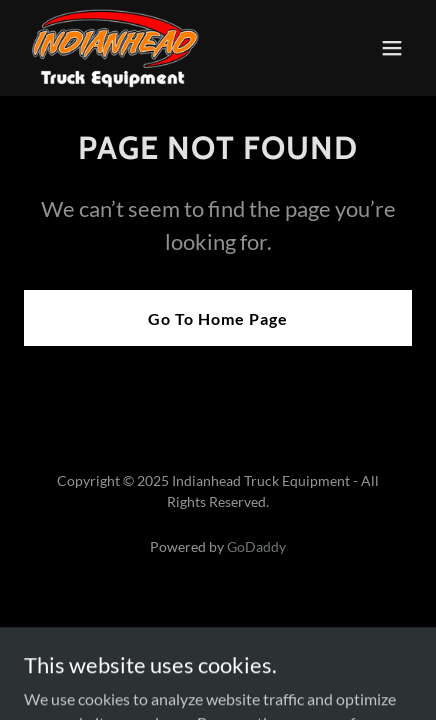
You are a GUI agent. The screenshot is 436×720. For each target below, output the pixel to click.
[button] (392, 48)
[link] (115, 48)
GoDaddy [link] (256, 546)
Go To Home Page (218, 318)
